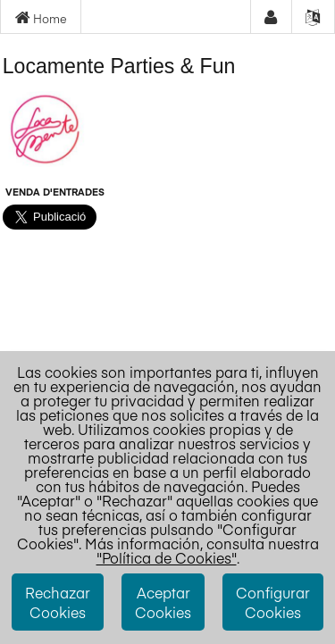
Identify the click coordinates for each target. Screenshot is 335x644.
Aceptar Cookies (163, 602)
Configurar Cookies (273, 602)
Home (41, 18)
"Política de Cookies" (167, 557)
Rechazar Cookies (58, 602)
